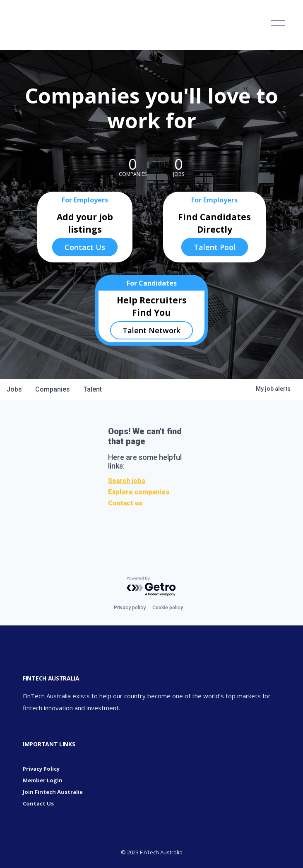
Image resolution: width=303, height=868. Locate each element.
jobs (14, 389)
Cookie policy (168, 608)
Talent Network (151, 330)
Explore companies (139, 492)
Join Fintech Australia (53, 792)
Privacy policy (130, 608)
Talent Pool (215, 247)
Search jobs (127, 481)
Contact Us (85, 247)
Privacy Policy (41, 769)
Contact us (125, 503)
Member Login (43, 780)
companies (53, 389)
